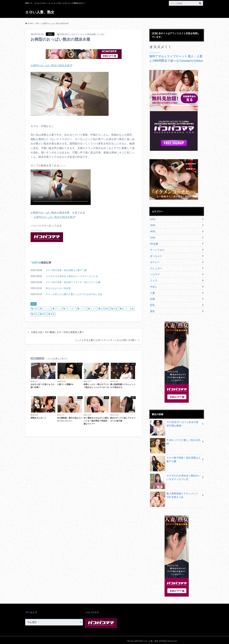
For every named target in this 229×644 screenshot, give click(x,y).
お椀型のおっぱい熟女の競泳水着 (50, 65)
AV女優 (154, 243)
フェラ (93, 309)
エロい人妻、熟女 (40, 12)
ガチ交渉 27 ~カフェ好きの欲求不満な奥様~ (176, 422)
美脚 (52, 314)
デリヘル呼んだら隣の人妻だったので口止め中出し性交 (74, 294)
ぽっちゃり (156, 255)
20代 (152, 219)
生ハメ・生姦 (128, 309)
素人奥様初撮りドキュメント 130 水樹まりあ (175, 494)
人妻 (152, 291)
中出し (153, 285)
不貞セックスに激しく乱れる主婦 (175, 438)
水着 (115, 309)
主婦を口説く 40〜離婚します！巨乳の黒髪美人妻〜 (57, 332)
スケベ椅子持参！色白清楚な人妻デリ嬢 (66, 270)
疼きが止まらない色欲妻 (58, 288)
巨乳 (152, 303)
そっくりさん (157, 249)
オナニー (155, 261)
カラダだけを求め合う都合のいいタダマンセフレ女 (72, 276)
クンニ (58, 309)
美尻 (44, 314)
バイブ (83, 309)
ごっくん (46, 309)
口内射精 (105, 309)
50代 (152, 237)
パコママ (155, 273)
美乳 (35, 314)
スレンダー (70, 309)
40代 (152, 231)
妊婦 (152, 297)
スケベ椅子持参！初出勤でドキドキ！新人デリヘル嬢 (73, 282)
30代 (34, 262)
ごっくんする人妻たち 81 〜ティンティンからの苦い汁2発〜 (106, 340)
